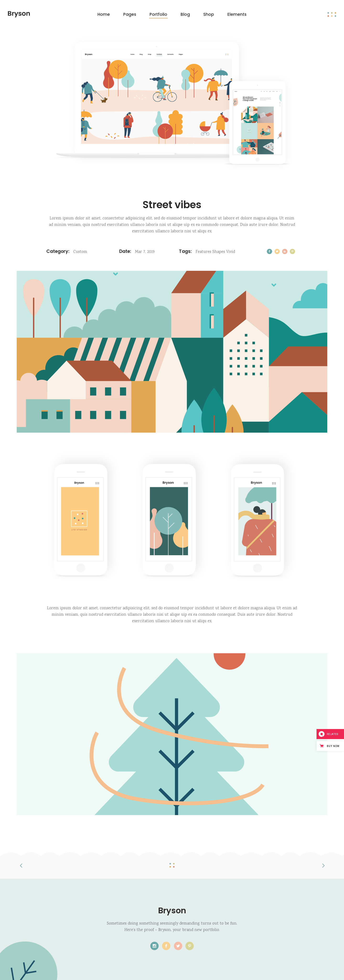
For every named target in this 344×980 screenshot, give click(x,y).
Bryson (172, 910)
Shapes (219, 252)
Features (203, 252)
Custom (80, 252)
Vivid (231, 252)
